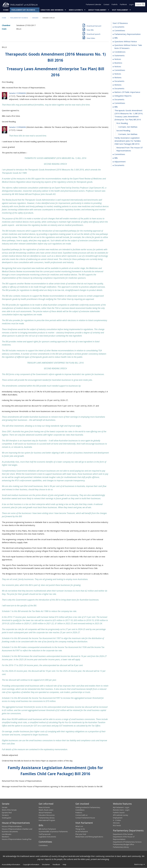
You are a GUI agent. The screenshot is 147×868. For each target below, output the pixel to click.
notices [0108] (118, 67)
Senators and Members (52, 10)
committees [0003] (120, 31)
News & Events (76, 10)
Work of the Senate (9, 810)
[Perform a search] (143, 5)
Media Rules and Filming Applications (89, 837)
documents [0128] (119, 89)
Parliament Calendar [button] (94, 5)
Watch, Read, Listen (46, 810)
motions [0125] (118, 85)
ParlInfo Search (119, 813)
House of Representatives (12, 826)
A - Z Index (117, 820)
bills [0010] (116, 38)
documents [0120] (119, 81)
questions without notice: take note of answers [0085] (128, 47)
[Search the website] (140, 5)
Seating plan (7, 818)
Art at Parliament (82, 832)
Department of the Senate (123, 834)
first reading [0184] (122, 123)
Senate (5, 807)
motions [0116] (118, 78)
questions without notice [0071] (126, 42)
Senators (5, 815)
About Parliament (97, 10)
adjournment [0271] (120, 162)
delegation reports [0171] (123, 96)
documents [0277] (119, 165)
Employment (118, 818)
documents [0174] (119, 100)
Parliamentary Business (23, 10)
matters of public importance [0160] (127, 92)
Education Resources (47, 815)
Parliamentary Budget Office (124, 845)
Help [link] (64, 865)
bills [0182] (116, 107)
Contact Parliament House (85, 818)
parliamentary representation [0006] (127, 34)
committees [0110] (120, 70)
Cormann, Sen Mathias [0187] (128, 134)
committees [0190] (120, 154)
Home (6, 10)
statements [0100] (119, 56)
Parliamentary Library (47, 818)
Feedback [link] (56, 865)
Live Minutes (7, 834)
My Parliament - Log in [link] (121, 807)
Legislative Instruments (47, 837)
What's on (79, 826)
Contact (106, 5)
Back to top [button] (140, 864)
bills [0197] (116, 158)
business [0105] (118, 63)
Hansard (35, 18)
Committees (43, 846)
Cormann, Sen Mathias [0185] (128, 127)
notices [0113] (118, 74)
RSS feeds (117, 825)
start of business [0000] (120, 23)
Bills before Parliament (47, 829)
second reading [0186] (123, 131)
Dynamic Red (7, 813)
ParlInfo (115, 5)
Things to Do (80, 829)
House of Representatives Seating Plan (17, 839)
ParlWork (123, 5)
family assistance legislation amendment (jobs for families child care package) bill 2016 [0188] (128, 141)
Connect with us (81, 815)
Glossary (116, 823)
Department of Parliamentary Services (127, 842)
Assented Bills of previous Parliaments (53, 832)
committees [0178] (120, 103)
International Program (47, 820)
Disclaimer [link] (46, 865)
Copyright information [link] (31, 865)
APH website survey (120, 815)
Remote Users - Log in (121, 810)
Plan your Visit (81, 834)
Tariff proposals (45, 834)
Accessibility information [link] (11, 865)
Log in (131, 5)
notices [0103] (118, 59)
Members (6, 837)
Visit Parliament (120, 10)
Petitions (79, 813)
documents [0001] (119, 27)
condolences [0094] (120, 52)
